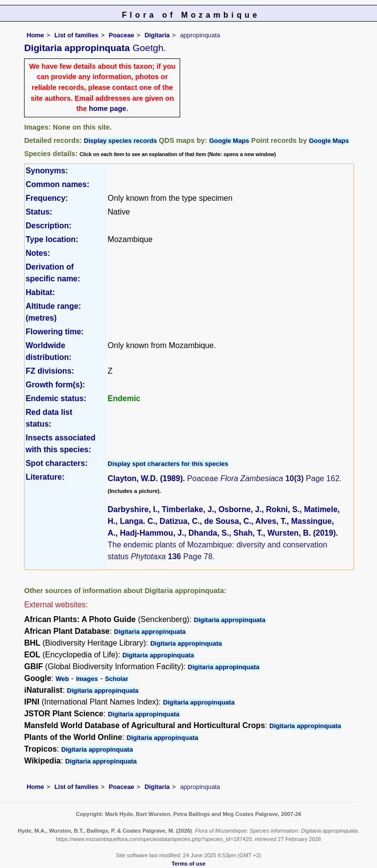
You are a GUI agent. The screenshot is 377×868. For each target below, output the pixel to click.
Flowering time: (54, 332)
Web (62, 679)
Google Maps (229, 141)
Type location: (52, 239)
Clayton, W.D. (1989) (145, 478)
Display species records (121, 141)
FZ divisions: (50, 371)
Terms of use (189, 864)
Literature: (45, 477)
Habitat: (40, 292)
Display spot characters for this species (168, 464)
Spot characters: (56, 463)
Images (87, 679)
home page (108, 108)
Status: (39, 212)
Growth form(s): (55, 385)
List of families (77, 35)
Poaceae (121, 35)
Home (35, 35)
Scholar (117, 679)
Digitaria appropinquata (230, 620)
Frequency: (47, 198)
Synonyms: (47, 171)
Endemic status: (56, 398)
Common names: (57, 184)
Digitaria (157, 35)
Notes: (38, 253)
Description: (48, 226)
